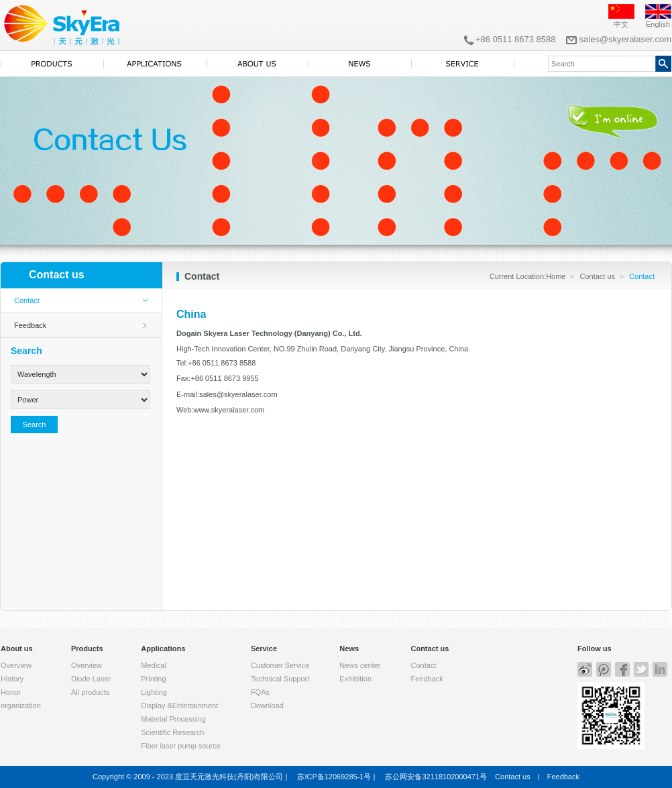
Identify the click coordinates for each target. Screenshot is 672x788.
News (349, 649)
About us (17, 649)
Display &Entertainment (179, 706)
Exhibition (355, 679)
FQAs (260, 692)
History (12, 679)
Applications (163, 649)
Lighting (154, 692)
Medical (154, 665)
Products (87, 649)
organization (21, 706)
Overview (16, 665)
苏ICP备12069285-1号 (334, 777)
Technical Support (280, 679)
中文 (621, 24)
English (658, 24)
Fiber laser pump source (181, 746)
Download (267, 706)
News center (360, 665)
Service (264, 649)
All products (90, 692)
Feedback (30, 325)
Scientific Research (172, 732)
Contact (27, 300)
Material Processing (173, 719)
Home (556, 276)
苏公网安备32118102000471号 (436, 777)
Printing (153, 679)
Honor (11, 692)
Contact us (597, 276)
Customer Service (280, 665)
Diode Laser (91, 679)
